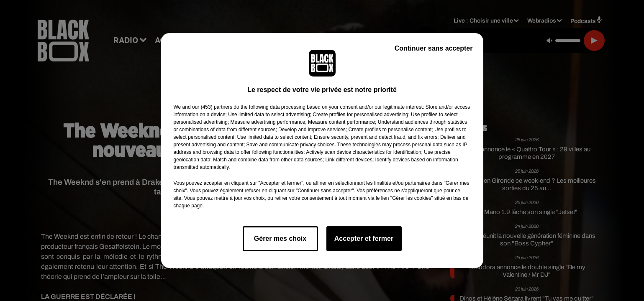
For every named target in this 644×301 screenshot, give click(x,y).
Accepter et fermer (364, 239)
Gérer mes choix (280, 239)
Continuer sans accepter (434, 48)
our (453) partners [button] (212, 107)
